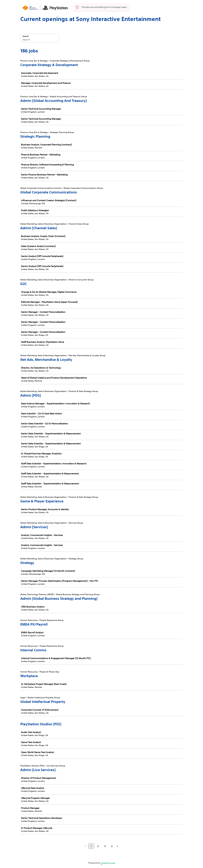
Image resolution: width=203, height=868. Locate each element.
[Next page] (118, 846)
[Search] (39, 40)
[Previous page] (85, 846)
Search (26, 36)
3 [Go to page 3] (105, 846)
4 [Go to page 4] (112, 846)
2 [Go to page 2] (98, 846)
